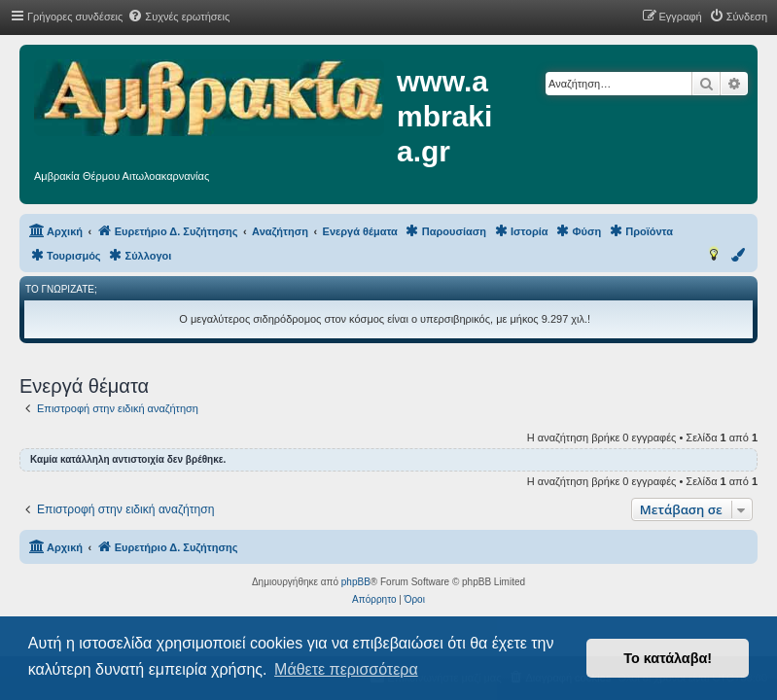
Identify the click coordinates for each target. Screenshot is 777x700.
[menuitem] (178, 17)
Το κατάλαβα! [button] (668, 658)
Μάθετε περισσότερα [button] (346, 669)
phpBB (356, 582)
